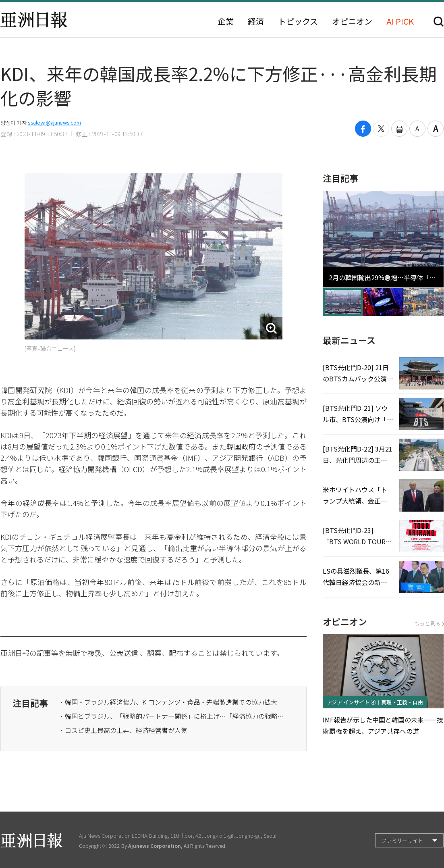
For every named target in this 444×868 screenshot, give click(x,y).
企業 (226, 21)
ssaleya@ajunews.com (54, 122)
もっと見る (429, 623)
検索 (439, 22)
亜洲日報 (34, 20)
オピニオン (352, 21)
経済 (256, 21)
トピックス (298, 21)
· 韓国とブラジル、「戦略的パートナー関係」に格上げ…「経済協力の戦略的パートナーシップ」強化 (173, 716)
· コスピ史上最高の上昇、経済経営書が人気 (124, 730)
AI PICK (400, 21)
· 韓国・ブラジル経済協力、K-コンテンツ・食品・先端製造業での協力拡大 (169, 702)
